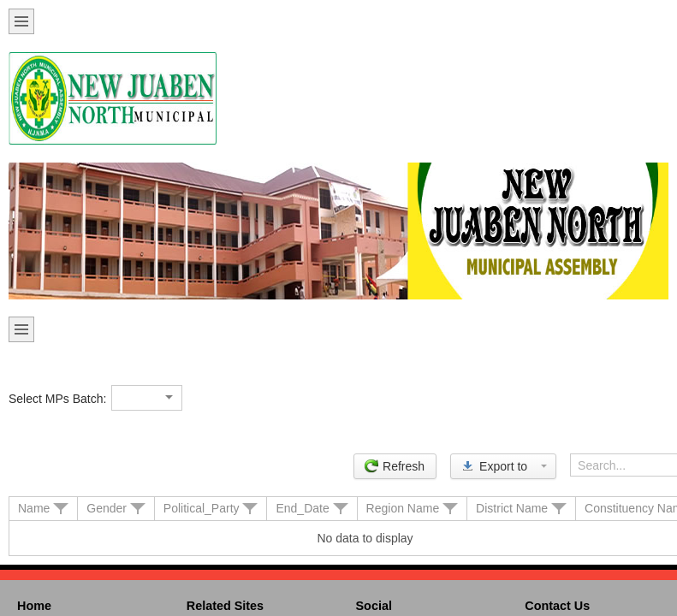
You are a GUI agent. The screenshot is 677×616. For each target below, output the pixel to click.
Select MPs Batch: (57, 399)
